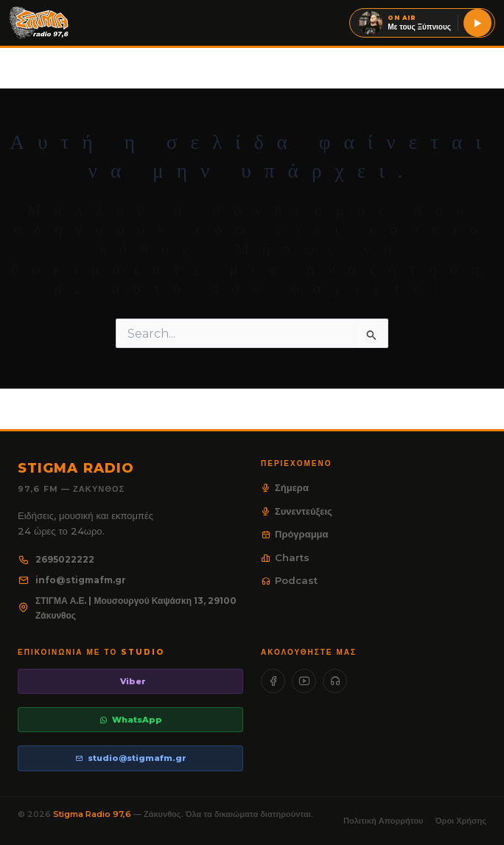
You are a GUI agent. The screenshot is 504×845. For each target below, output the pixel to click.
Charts (285, 557)
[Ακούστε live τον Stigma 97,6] (477, 23)
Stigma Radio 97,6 (93, 814)
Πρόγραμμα (295, 534)
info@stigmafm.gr (72, 580)
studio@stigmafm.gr (131, 758)
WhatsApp (131, 720)
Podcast (289, 580)
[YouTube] (304, 681)
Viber (133, 681)
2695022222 (56, 559)
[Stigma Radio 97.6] (39, 23)
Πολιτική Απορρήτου (384, 821)
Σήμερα (285, 487)
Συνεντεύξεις (297, 511)
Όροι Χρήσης (461, 821)
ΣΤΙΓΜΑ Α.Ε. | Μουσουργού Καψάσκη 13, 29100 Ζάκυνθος (127, 608)
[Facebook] (273, 681)
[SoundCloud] (335, 681)
